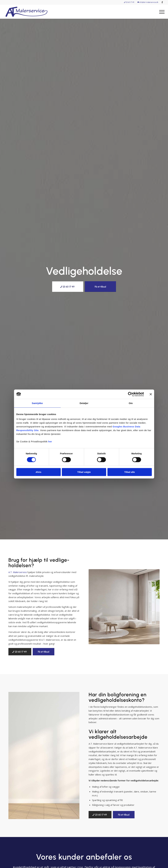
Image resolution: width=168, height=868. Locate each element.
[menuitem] (129, 2)
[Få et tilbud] (100, 287)
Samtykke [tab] (37, 403)
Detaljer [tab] (84, 403)
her (50, 441)
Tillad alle (130, 472)
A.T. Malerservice (18, 572)
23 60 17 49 (129, 2)
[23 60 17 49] (68, 287)
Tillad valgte (84, 472)
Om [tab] (131, 403)
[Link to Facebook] (162, 2)
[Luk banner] (151, 394)
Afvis (39, 472)
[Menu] (161, 12)
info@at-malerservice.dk (148, 2)
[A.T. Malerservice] (26, 12)
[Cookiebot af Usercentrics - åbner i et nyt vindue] (130, 394)
